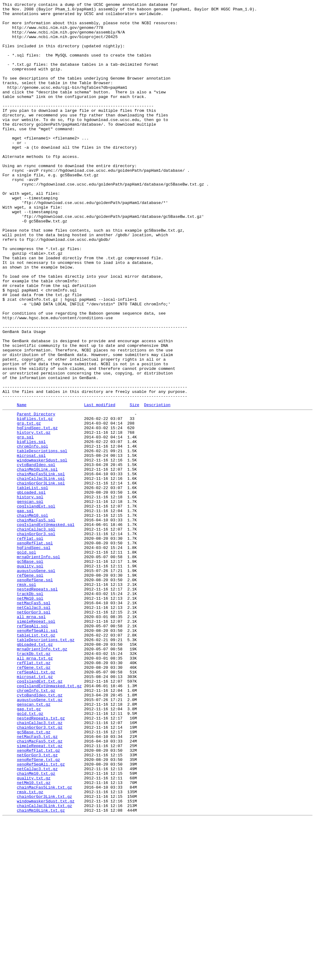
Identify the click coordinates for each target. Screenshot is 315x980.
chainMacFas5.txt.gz (40, 888)
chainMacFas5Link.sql (41, 567)
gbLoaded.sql (31, 589)
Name (22, 485)
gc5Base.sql (30, 672)
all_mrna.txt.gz (35, 788)
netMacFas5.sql (34, 722)
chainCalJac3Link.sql (41, 572)
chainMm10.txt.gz (36, 926)
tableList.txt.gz (36, 760)
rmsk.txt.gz (30, 948)
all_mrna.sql (31, 738)
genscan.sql (30, 600)
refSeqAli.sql (32, 749)
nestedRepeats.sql (37, 705)
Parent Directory (36, 495)
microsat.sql (31, 545)
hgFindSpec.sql (34, 655)
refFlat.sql (30, 644)
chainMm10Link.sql (37, 561)
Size (134, 485)
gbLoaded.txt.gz (35, 771)
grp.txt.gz (29, 506)
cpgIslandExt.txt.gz (40, 816)
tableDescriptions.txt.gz (46, 766)
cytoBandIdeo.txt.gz (40, 832)
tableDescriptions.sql (42, 539)
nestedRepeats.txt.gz (41, 860)
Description (157, 485)
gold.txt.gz (30, 854)
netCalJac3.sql (34, 727)
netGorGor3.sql (34, 733)
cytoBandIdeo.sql (36, 556)
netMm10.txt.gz (34, 937)
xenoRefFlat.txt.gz (38, 899)
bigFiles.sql (31, 528)
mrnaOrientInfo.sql (38, 666)
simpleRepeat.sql (36, 744)
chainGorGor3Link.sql (41, 578)
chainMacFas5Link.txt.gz (44, 943)
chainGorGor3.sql (36, 639)
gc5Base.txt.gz (34, 876)
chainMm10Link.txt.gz (41, 970)
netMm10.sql (30, 716)
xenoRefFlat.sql (35, 650)
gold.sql (26, 661)
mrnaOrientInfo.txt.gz (42, 777)
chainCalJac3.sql (36, 633)
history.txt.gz (34, 517)
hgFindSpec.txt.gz (37, 512)
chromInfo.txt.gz (36, 827)
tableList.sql (32, 583)
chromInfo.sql (32, 534)
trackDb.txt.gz (34, 782)
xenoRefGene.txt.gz (38, 910)
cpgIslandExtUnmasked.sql (46, 628)
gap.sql (25, 611)
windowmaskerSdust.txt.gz (46, 959)
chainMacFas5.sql (36, 622)
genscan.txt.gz (34, 843)
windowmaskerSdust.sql (42, 550)
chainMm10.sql (32, 617)
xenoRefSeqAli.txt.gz (41, 915)
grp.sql (25, 523)
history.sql (30, 594)
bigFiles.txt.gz (35, 500)
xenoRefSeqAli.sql (37, 755)
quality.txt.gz (34, 932)
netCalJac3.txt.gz (37, 921)
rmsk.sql (26, 700)
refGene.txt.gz (34, 799)
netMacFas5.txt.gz (37, 882)
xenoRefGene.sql (35, 694)
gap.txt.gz (29, 849)
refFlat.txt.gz (34, 794)
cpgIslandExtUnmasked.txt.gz (49, 821)
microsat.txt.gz (35, 810)
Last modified (100, 485)
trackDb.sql (30, 711)
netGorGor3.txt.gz (37, 904)
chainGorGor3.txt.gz (40, 871)
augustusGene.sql (36, 683)
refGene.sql (30, 688)
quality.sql (30, 677)
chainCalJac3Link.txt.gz (44, 965)
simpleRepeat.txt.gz (40, 893)
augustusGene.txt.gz (40, 838)
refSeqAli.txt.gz (36, 805)
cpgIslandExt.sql (36, 606)
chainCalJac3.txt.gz (40, 865)
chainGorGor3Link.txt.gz (44, 954)
